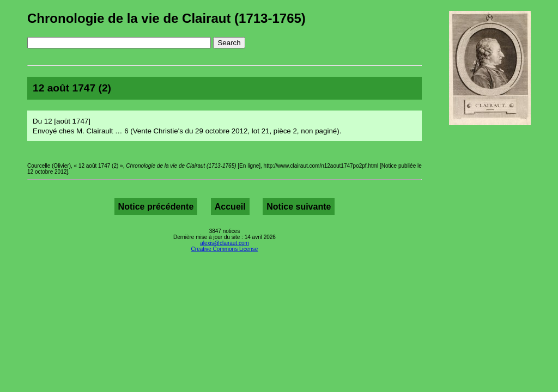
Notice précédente (156, 207)
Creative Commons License (225, 249)
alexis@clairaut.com (225, 243)
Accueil (230, 207)
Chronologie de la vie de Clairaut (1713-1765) (166, 18)
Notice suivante (299, 207)
